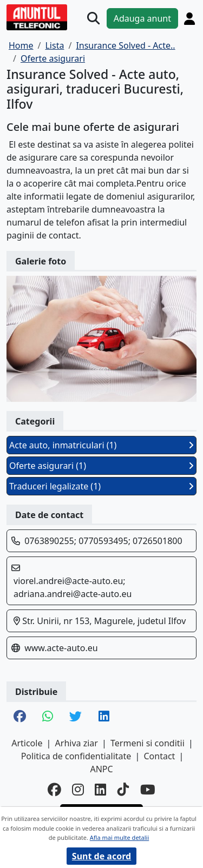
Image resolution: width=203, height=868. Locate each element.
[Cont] (189, 18)
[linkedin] (101, 790)
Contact (159, 756)
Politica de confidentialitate (76, 756)
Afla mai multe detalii (119, 837)
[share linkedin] (104, 717)
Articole (27, 743)
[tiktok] (123, 790)
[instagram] (78, 790)
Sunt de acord (101, 856)
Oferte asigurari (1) (101, 466)
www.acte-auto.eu (61, 648)
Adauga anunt (142, 18)
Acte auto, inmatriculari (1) (101, 445)
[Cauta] (93, 18)
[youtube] (148, 790)
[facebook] (54, 790)
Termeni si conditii (148, 743)
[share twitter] (76, 717)
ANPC (101, 769)
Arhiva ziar (77, 743)
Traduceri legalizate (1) (101, 486)
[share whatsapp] (48, 717)
